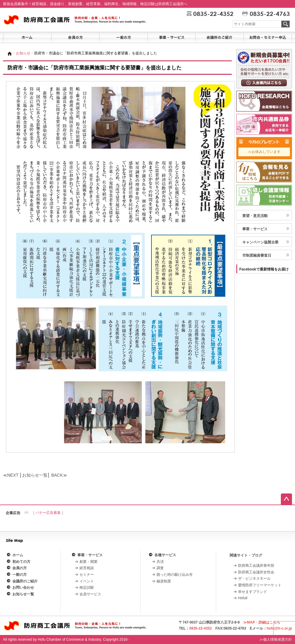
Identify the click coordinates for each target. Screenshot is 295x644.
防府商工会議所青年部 (256, 566)
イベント (87, 581)
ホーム (18, 555)
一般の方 (20, 575)
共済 (160, 562)
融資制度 (164, 581)
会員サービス (90, 594)
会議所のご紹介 (25, 581)
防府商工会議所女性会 (256, 572)
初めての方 (21, 562)
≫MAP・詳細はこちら (262, 622)
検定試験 (87, 588)
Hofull (243, 598)
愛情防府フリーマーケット (260, 585)
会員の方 (20, 568)
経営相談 (87, 568)
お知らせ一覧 (35, 475)
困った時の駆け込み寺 (175, 575)
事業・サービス (90, 555)
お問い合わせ (23, 588)
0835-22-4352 (201, 628)
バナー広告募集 (48, 513)
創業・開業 (88, 562)
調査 (160, 568)
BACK (57, 475)
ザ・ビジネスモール (254, 578)
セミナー (87, 575)
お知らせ (23, 53)
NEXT (13, 475)
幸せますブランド (253, 592)
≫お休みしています (264, 152)
